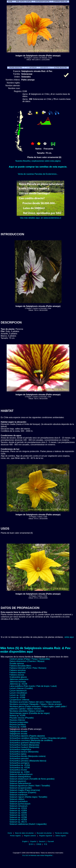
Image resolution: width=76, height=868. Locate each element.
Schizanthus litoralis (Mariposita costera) (28, 756)
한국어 (31, 844)
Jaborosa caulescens (19, 679)
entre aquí (69, 637)
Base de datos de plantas (24, 833)
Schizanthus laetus (18, 754)
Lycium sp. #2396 (17, 697)
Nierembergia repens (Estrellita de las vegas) (30, 713)
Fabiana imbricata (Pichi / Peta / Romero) (28, 668)
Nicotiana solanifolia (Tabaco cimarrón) (27, 711)
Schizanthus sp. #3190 (20, 768)
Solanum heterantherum (20, 783)
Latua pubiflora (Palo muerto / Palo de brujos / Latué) (33, 686)
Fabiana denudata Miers (20, 666)
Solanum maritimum (18, 795)
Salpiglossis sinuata (18, 731)
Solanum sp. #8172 (18, 822)
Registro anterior (30, 836)
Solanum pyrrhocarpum (20, 804)
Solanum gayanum (18, 781)
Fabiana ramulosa (18, 670)
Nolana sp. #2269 (17, 715)
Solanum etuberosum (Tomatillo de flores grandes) (32, 779)
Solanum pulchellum (19, 801)
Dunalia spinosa (17, 663)
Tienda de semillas (62, 833)
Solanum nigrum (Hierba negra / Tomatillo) (28, 797)
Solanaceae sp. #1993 (20, 772)
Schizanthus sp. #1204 (20, 765)
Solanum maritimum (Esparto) (23, 792)
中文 (46, 844)
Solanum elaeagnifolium (20, 777)
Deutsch (42, 841)
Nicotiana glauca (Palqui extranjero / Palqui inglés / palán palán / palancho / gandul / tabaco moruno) (38, 708)
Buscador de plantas (44, 833)
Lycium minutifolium (18, 693)
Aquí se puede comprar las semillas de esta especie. (38, 167)
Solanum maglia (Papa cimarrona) (25, 790)
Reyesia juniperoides (19, 722)
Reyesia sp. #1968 (18, 727)
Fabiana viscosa (17, 675)
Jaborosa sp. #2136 (18, 684)
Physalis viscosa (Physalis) (22, 718)
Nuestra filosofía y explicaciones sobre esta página (38, 161)
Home (10, 833)
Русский (51, 841)
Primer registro (15, 836)
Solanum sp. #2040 (18, 813)
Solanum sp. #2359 (18, 820)
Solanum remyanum (18, 806)
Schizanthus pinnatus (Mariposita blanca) (28, 761)
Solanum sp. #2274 (18, 815)
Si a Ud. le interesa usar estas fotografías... (38, 855)
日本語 (39, 844)
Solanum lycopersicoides (21, 788)
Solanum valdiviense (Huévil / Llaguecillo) (28, 824)
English (25, 841)
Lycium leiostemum (18, 691)
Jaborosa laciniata (18, 682)
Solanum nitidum (17, 799)
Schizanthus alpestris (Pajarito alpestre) (27, 736)
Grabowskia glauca (18, 677)
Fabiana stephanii (17, 673)
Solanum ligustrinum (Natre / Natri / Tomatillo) (30, 786)
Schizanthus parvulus (19, 758)
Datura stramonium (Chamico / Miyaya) (27, 661)
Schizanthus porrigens (19, 763)
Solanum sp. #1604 (18, 811)
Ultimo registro (61, 836)
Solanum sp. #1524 (18, 808)
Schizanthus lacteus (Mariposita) (24, 752)
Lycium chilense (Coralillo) (21, 688)
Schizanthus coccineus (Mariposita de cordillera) (31, 740)
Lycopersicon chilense (19, 700)
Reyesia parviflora (18, 725)
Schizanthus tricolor (18, 770)
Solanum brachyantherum (21, 774)
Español (33, 841)
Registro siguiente (46, 836)
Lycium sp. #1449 (17, 695)
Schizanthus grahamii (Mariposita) (25, 743)
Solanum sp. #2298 (18, 817)
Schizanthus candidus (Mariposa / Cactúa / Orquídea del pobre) (38, 738)
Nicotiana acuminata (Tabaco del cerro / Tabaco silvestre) (35, 702)
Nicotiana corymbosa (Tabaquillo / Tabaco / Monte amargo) (36, 704)
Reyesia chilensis (17, 720)
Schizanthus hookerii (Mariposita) (24, 745)
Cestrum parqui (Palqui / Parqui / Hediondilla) (30, 659)
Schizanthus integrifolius (20, 749)
